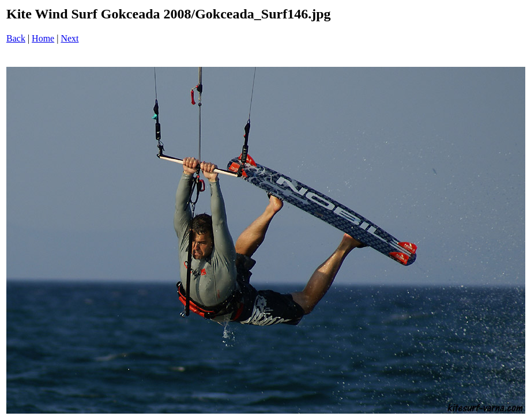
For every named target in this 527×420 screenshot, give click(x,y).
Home (43, 38)
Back (16, 38)
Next (69, 38)
